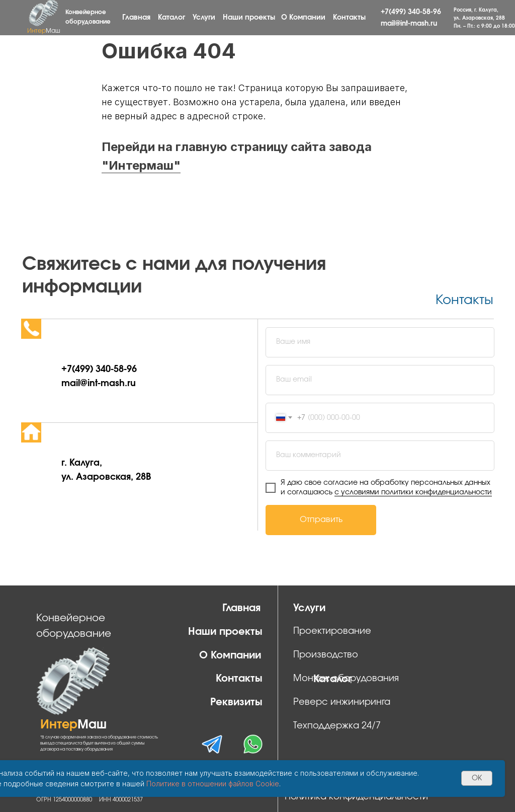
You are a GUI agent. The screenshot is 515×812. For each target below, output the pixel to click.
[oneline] (380, 456)
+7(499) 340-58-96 (411, 12)
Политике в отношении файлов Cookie (213, 784)
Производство (326, 655)
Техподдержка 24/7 (337, 726)
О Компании (303, 18)
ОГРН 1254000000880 (64, 800)
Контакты (349, 18)
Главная (136, 18)
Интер (44, 31)
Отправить (321, 520)
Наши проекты (249, 18)
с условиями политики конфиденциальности (413, 492)
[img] (253, 744)
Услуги (204, 18)
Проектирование (332, 631)
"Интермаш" (141, 165)
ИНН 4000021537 (121, 800)
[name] (380, 342)
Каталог (171, 18)
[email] (380, 380)
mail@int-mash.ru (409, 24)
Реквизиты (236, 702)
